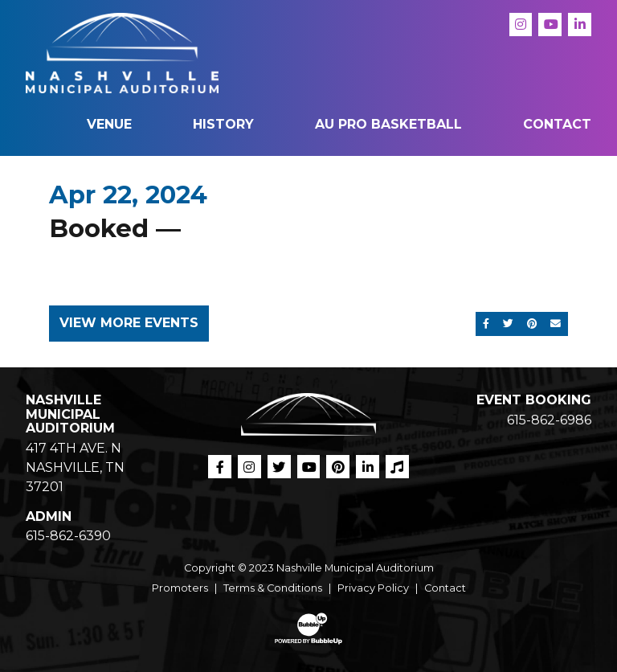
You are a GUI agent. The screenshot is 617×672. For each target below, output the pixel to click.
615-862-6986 (549, 420)
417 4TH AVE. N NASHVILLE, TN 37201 (75, 467)
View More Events (129, 323)
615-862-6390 (68, 536)
